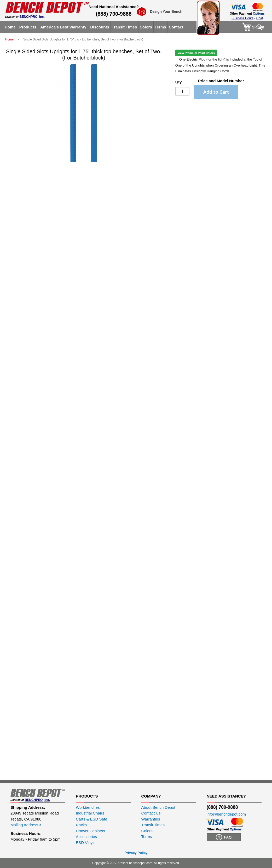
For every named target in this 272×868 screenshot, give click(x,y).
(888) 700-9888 (114, 14)
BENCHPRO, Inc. (32, 17)
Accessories (86, 837)
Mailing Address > (26, 825)
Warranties (151, 819)
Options (259, 14)
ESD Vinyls (86, 843)
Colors (147, 831)
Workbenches (88, 807)
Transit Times (153, 825)
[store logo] (47, 7)
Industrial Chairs (90, 813)
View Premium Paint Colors (196, 53)
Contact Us (151, 813)
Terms (147, 837)
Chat (260, 18)
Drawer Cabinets (90, 831)
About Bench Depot (158, 807)
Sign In (258, 27)
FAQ (224, 837)
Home (10, 39)
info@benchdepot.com (226, 814)
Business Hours (242, 18)
